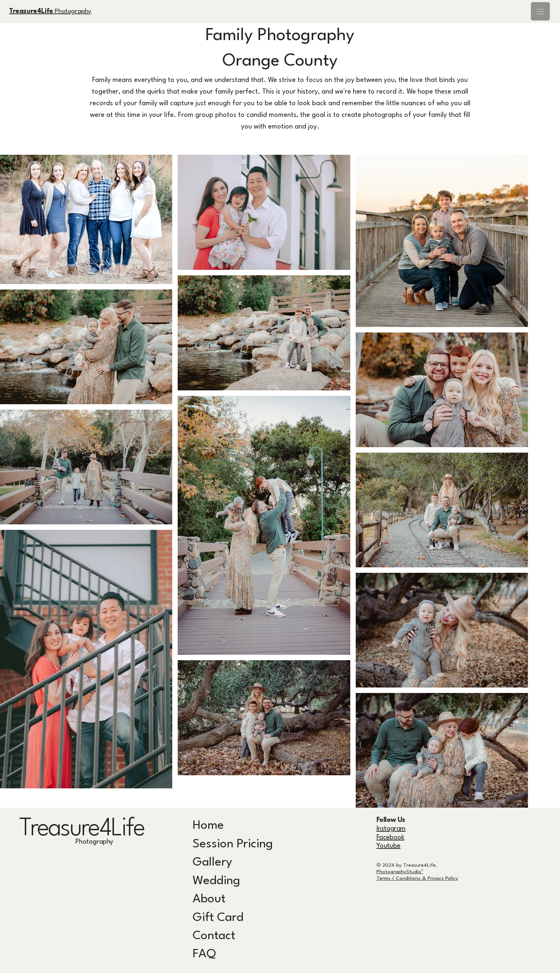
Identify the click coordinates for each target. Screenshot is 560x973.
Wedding (216, 881)
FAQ (204, 954)
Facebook (391, 838)
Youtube (389, 846)
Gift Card (218, 918)
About (209, 899)
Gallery (212, 862)
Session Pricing (233, 844)
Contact (214, 936)
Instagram (391, 829)
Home (208, 826)
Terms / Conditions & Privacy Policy (417, 878)
